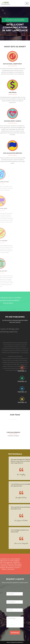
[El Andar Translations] (6, 3)
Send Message (15, 633)
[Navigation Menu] (27, 3)
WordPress (20, 642)
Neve (8, 642)
